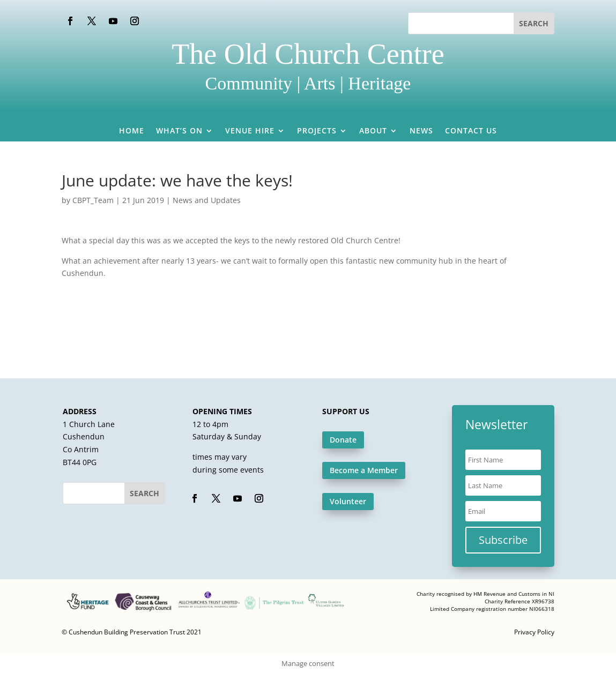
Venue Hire (250, 131)
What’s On (179, 131)
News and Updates (207, 200)
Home (132, 131)
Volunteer (348, 501)
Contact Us (471, 131)
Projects (317, 131)
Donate (343, 440)
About (373, 131)
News (421, 131)
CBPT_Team (93, 200)
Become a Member (364, 470)
